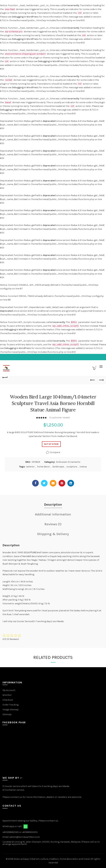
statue (83, 467)
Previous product (93, 380)
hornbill (27, 556)
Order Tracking (10, 705)
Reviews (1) (53, 524)
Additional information (53, 514)
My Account (9, 690)
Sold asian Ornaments (68, 462)
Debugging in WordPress (25, 17)
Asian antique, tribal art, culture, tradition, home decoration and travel (52, 859)
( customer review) (60, 418)
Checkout (8, 700)
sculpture (72, 467)
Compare (55, 452)
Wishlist (7, 695)
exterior (30, 467)
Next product (101, 380)
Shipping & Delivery (53, 534)
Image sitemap (11, 710)
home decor (44, 467)
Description (53, 505)
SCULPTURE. (30, 552)
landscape (58, 467)
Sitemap (7, 714)
